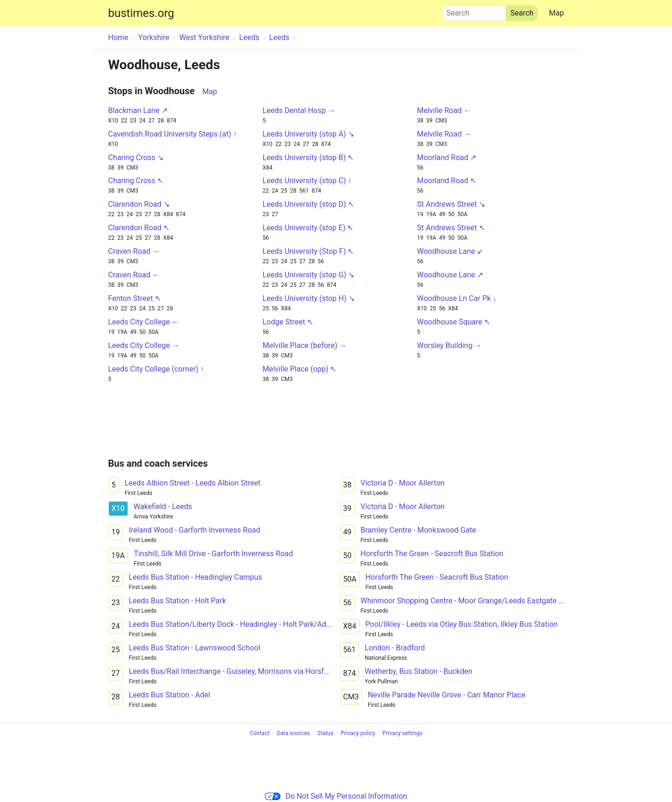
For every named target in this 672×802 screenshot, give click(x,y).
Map (557, 13)
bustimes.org (141, 13)
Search (474, 11)
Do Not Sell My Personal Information (336, 796)
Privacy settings (402, 734)
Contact (259, 734)
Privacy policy (358, 734)
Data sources (293, 734)
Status (325, 734)
